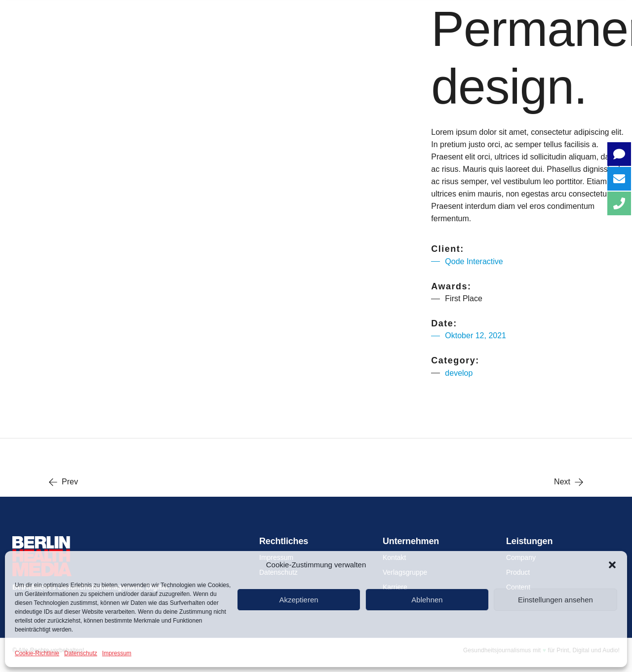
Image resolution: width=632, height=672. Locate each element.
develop (459, 373)
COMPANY (267, 15)
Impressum (117, 653)
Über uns (186, 15)
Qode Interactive (474, 261)
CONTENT (428, 15)
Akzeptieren (298, 600)
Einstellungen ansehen (555, 600)
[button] (612, 565)
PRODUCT (348, 15)
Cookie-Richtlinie (37, 653)
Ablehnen (427, 600)
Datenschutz (81, 653)
